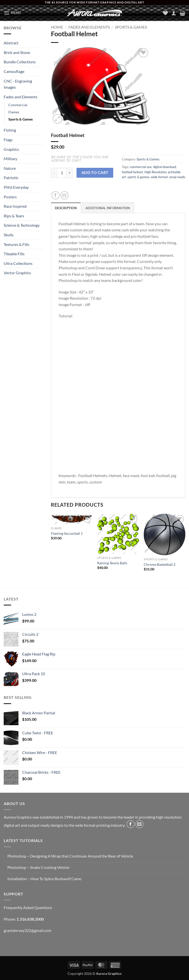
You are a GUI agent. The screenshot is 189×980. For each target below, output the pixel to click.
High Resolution (156, 172)
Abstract (11, 43)
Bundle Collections (20, 62)
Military (10, 159)
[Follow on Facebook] (131, 824)
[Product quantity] (62, 173)
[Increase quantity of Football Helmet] (70, 173)
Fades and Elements (21, 97)
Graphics (11, 149)
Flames (14, 112)
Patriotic (11, 178)
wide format (159, 177)
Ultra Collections (18, 263)
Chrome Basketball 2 (160, 564)
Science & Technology (22, 225)
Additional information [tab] (108, 208)
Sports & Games (21, 119)
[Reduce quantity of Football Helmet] (54, 173)
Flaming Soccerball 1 (67, 533)
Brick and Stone (17, 52)
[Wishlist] (165, 13)
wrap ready (177, 177)
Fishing (10, 130)
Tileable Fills (14, 254)
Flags (8, 140)
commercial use (141, 167)
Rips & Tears (14, 216)
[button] (12, 13)
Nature (10, 168)
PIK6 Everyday (16, 187)
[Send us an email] (139, 824)
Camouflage (14, 71)
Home (57, 27)
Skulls (9, 235)
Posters (10, 197)
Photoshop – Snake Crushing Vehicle (38, 867)
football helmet (132, 172)
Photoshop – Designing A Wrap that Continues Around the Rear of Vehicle (70, 856)
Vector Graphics (17, 273)
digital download (165, 167)
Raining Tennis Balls (112, 563)
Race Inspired (15, 206)
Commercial (18, 105)
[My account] (174, 13)
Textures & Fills (16, 244)
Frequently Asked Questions (28, 907)
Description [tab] (66, 208)
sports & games (138, 177)
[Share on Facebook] (55, 195)
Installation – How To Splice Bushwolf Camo (44, 879)
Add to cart (95, 172)
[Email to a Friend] (64, 195)
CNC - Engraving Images (18, 84)
